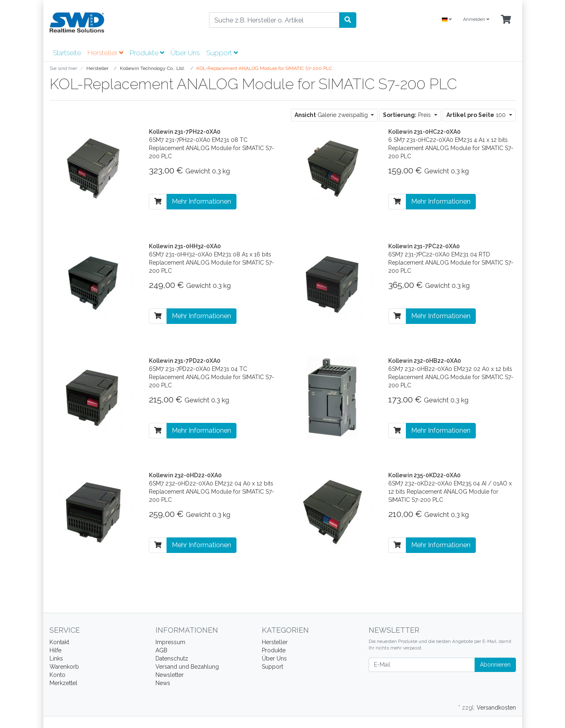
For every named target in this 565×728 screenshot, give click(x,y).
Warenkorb (64, 667)
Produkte (147, 53)
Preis (408, 115)
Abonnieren (495, 665)
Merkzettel (63, 683)
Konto (57, 675)
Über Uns (185, 53)
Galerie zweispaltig (332, 115)
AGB (161, 650)
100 (477, 115)
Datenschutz (172, 658)
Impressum (170, 642)
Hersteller (105, 53)
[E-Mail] (422, 665)
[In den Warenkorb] (158, 202)
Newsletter (170, 675)
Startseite (67, 53)
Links (56, 658)
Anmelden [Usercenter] (476, 19)
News (163, 683)
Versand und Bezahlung (187, 667)
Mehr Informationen (201, 201)
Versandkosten (496, 708)
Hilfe (55, 650)
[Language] (447, 20)
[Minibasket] (506, 20)
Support (222, 53)
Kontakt (59, 642)
